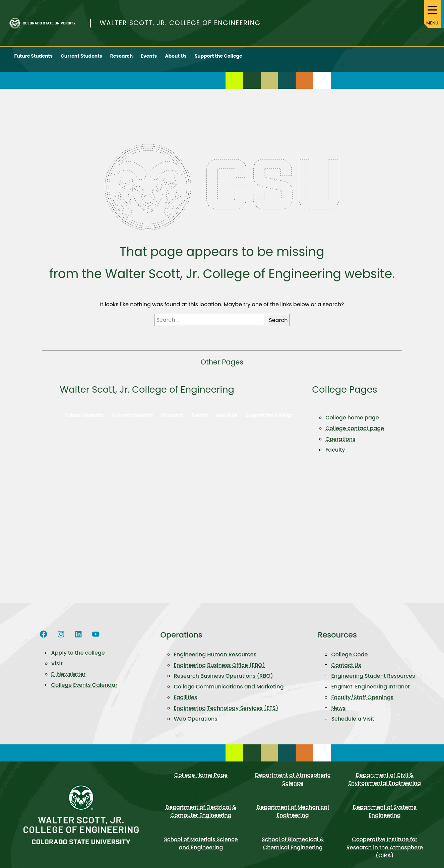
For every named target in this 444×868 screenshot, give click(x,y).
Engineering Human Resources (215, 660)
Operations (340, 445)
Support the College (218, 61)
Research (122, 61)
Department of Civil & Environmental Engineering (385, 785)
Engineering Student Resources (373, 682)
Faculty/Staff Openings (362, 703)
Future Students (34, 61)
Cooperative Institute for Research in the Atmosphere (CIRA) (385, 853)
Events (149, 61)
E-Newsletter (69, 680)
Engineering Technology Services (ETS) (226, 714)
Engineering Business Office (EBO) (219, 671)
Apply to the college (78, 658)
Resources (337, 640)
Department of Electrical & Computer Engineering (201, 817)
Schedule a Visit (353, 724)
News (338, 714)
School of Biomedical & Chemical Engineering (293, 849)
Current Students (81, 61)
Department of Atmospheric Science (293, 785)
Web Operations (195, 724)
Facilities (185, 703)
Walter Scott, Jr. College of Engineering (180, 26)
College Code (349, 660)
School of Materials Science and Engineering (201, 849)
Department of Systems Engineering (385, 817)
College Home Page (201, 781)
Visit (57, 669)
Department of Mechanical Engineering (293, 817)
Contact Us (346, 671)
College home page (352, 423)
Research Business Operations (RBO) (223, 682)
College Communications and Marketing (229, 692)
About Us (176, 61)
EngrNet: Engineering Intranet (370, 692)
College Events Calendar (84, 690)
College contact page (355, 434)
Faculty (335, 455)
